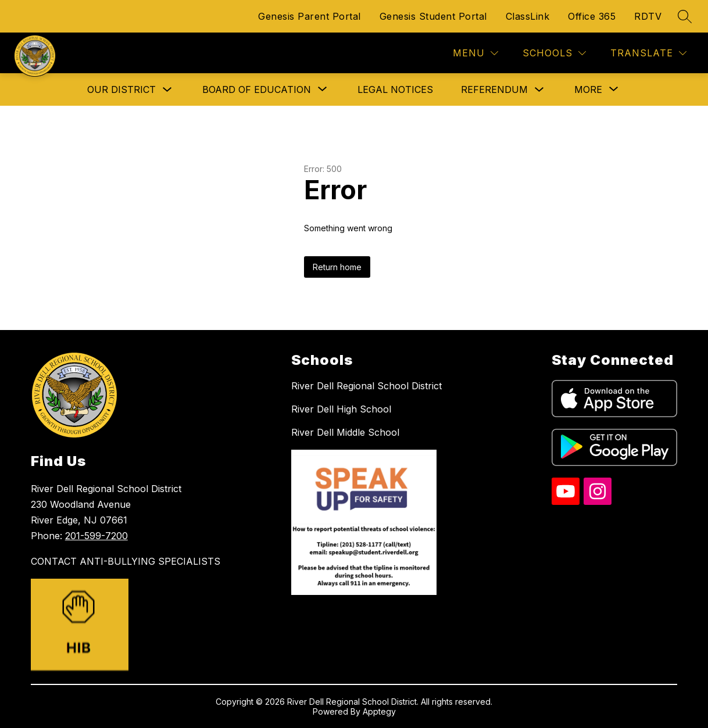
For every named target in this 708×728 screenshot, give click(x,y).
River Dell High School (341, 409)
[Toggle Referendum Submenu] (539, 90)
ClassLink (528, 16)
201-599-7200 (96, 536)
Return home (337, 267)
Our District (121, 89)
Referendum (494, 89)
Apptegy (379, 711)
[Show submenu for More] (588, 89)
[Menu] (475, 53)
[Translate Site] (648, 53)
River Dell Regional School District (366, 386)
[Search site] (685, 16)
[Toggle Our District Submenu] (167, 90)
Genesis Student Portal (433, 16)
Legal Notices (395, 89)
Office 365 (592, 16)
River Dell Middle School (345, 432)
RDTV (648, 16)
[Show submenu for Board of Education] (257, 89)
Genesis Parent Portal (310, 16)
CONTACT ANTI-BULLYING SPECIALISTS (126, 561)
